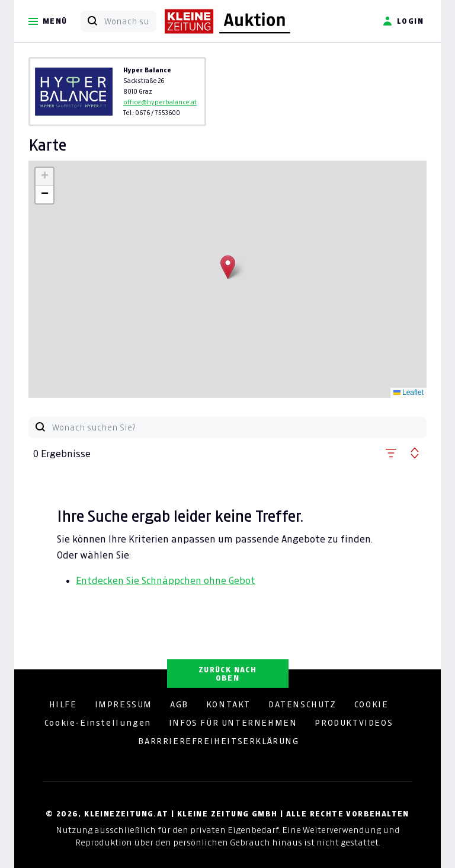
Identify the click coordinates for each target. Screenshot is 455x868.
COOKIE (371, 704)
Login (403, 21)
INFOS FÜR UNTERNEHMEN (233, 723)
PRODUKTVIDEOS (354, 723)
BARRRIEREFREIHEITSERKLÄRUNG (218, 741)
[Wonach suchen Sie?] (130, 21)
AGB (179, 704)
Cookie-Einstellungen (98, 723)
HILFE (63, 704)
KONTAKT (228, 704)
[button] (228, 267)
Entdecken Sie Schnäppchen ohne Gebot (166, 580)
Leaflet (408, 392)
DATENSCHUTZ (302, 704)
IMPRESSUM (124, 704)
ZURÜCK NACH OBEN (227, 674)
